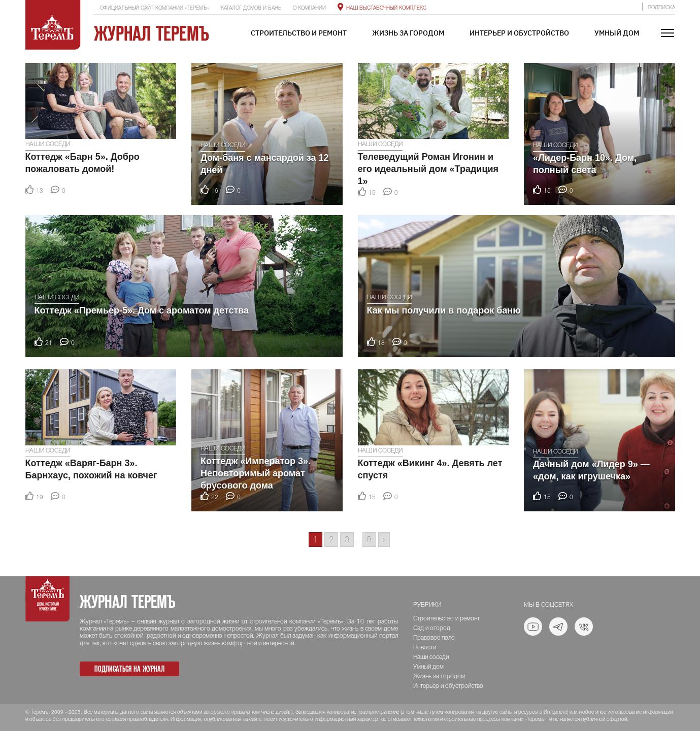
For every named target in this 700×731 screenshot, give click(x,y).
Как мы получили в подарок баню (444, 310)
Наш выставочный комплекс (382, 8)
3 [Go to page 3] (347, 539)
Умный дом (617, 33)
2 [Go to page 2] (331, 539)
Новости (425, 648)
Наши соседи (48, 144)
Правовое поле (434, 638)
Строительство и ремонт (299, 33)
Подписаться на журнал (129, 669)
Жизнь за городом (408, 33)
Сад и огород (432, 628)
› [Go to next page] (384, 539)
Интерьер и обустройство (519, 33)
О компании (309, 8)
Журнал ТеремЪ (152, 33)
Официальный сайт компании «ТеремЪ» (155, 8)
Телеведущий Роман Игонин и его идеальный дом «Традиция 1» (428, 169)
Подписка (661, 8)
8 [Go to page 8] (369, 539)
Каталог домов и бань (251, 8)
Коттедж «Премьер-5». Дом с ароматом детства (142, 310)
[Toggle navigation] (668, 34)
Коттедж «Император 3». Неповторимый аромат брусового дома (256, 473)
